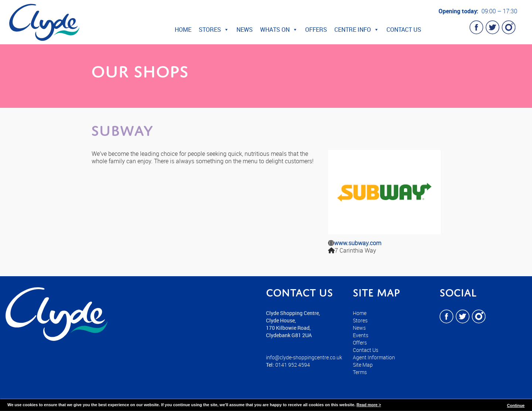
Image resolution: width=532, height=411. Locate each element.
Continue (516, 405)
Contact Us (404, 30)
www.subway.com (358, 243)
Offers (316, 30)
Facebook (477, 27)
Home (183, 30)
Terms (360, 372)
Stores (214, 30)
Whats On (279, 30)
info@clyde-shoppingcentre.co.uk (304, 357)
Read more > (369, 405)
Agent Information (374, 357)
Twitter (492, 27)
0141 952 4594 (293, 365)
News (245, 30)
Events (361, 335)
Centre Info (357, 30)
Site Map (363, 365)
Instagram (508, 27)
